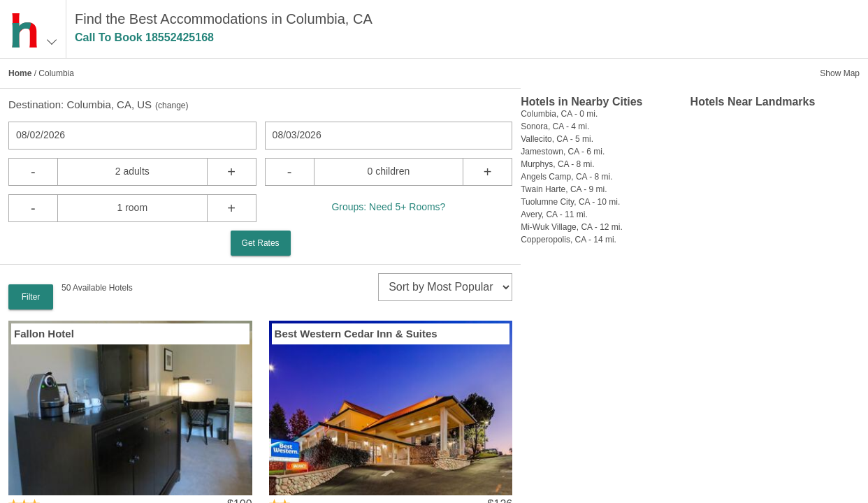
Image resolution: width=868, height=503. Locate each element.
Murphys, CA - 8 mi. (557, 164)
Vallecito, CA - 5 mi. (557, 139)
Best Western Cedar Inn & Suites (356, 334)
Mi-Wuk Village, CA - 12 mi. (572, 227)
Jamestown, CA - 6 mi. (563, 152)
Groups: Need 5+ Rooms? (388, 207)
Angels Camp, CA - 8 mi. (566, 177)
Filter (31, 297)
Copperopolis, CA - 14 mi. (569, 240)
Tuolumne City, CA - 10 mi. (570, 202)
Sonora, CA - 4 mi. (555, 126)
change (172, 105)
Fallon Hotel (44, 334)
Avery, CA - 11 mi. (554, 214)
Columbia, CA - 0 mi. (559, 114)
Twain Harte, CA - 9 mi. (564, 189)
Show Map (840, 73)
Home (20, 73)
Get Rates (261, 243)
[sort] (445, 287)
